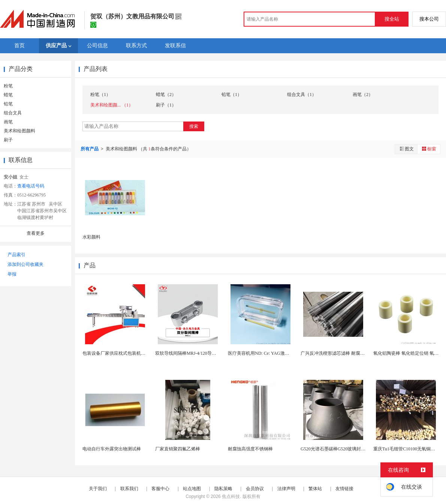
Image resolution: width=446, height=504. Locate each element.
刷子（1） (166, 105)
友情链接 (344, 489)
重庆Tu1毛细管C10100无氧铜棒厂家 (409, 449)
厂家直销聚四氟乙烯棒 (178, 449)
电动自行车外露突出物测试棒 (112, 449)
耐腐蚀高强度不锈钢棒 (250, 449)
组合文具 (13, 113)
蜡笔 (8, 95)
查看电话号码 (31, 186)
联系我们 (129, 489)
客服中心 (160, 489)
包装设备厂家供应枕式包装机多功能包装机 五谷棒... (134, 353)
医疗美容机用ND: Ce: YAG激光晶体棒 (265, 353)
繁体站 (315, 489)
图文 (406, 149)
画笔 (8, 122)
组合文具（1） (302, 94)
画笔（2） (363, 94)
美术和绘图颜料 (19, 131)
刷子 (8, 140)
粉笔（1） (100, 94)
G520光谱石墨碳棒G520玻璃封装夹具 (337, 449)
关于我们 (98, 489)
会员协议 (255, 489)
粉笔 (8, 86)
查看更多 (36, 233)
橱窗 (429, 149)
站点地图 (192, 489)
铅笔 (8, 104)
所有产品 (90, 149)
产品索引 (16, 255)
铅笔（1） (232, 94)
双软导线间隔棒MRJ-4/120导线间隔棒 (192, 353)
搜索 (194, 126)
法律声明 (286, 489)
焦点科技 (231, 496)
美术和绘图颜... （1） (112, 105)
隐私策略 (223, 489)
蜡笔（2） (166, 94)
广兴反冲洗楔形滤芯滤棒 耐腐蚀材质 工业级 (344, 353)
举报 (12, 274)
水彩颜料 (91, 237)
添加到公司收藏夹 (25, 264)
